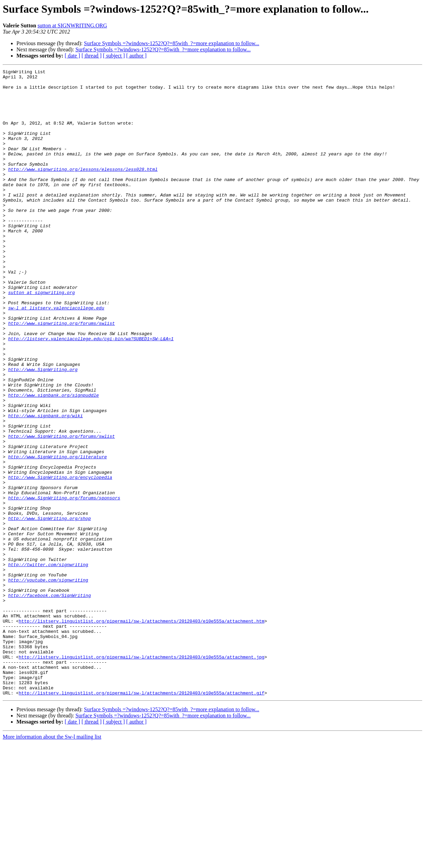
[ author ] (137, 56)
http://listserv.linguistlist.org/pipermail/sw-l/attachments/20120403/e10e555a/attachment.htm (142, 732)
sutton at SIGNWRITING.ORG (72, 25)
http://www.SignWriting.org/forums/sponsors (64, 584)
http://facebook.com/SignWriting (50, 701)
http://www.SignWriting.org (43, 430)
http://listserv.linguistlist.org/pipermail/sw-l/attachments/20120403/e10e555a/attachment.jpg (142, 775)
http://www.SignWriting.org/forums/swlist (62, 510)
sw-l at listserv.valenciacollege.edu (56, 356)
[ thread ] (92, 56)
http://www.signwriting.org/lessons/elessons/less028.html (83, 190)
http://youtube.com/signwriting (48, 682)
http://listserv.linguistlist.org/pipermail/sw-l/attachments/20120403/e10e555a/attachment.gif (142, 818)
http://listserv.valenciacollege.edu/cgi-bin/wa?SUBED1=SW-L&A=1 (91, 393)
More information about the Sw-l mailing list (52, 862)
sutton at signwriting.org (42, 337)
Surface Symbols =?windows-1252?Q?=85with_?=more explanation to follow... (171, 43)
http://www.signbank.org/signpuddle (54, 461)
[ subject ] (114, 56)
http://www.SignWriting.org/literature (58, 535)
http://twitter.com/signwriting (48, 664)
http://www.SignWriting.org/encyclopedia (60, 559)
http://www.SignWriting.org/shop (50, 609)
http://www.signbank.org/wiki (46, 485)
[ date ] (72, 56)
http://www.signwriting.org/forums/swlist (62, 374)
